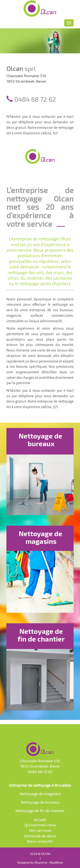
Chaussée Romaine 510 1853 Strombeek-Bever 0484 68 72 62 (40, 758)
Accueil (40, 819)
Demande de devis (40, 836)
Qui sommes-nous (40, 825)
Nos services (40, 830)
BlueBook (56, 862)
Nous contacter (40, 841)
